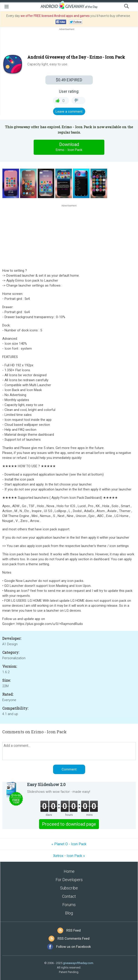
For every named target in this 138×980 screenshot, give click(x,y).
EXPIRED (69, 80)
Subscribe (69, 888)
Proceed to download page (69, 824)
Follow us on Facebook (74, 947)
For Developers (69, 880)
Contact (69, 896)
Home (69, 871)
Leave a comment (69, 112)
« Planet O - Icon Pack (69, 844)
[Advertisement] (69, 42)
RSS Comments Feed (74, 939)
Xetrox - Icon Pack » (69, 856)
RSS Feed (74, 930)
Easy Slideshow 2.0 (46, 784)
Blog (69, 913)
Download (69, 147)
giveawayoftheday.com (78, 963)
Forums (69, 905)
